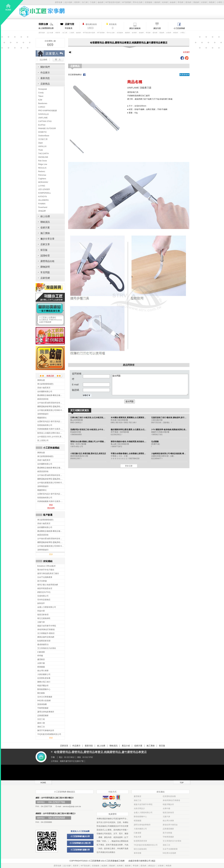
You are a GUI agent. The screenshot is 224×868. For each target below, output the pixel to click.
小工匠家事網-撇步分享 (80, 836)
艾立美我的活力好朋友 (172, 841)
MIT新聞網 (127, 2)
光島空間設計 (139, 809)
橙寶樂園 (138, 821)
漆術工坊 (138, 800)
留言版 (162, 746)
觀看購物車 (184, 75)
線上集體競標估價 (48, 26)
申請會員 (72, 26)
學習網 (180, 2)
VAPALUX (42, 146)
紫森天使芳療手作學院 (143, 804)
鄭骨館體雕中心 (140, 817)
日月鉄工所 (43, 139)
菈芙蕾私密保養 (169, 796)
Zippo (41, 143)
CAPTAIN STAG (45, 121)
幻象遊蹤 (138, 833)
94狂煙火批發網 (169, 853)
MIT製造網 (85, 866)
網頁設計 (152, 866)
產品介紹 (126, 746)
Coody (41, 93)
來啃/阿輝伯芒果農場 (171, 800)
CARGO (42, 107)
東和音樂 (138, 853)
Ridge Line (43, 164)
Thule (41, 150)
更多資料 (51, 508)
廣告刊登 (157, 28)
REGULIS (42, 168)
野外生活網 (138, 2)
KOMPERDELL (45, 193)
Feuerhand (43, 207)
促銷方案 (138, 746)
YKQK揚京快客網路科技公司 (146, 845)
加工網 (85, 2)
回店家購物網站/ (75, 75)
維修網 (173, 2)
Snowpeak (43, 89)
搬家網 (157, 2)
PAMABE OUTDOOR (47, 128)
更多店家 (129, 466)
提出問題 (150, 385)
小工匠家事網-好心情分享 (80, 843)
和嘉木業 (138, 837)
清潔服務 (148, 2)
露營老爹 (42, 33)
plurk (187, 58)
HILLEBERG (43, 200)
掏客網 (212, 2)
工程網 (93, 2)
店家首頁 (64, 746)
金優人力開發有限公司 (143, 813)
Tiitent (41, 96)
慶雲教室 (138, 796)
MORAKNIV (43, 182)
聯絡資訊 (114, 746)
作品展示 (76, 746)
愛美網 (188, 2)
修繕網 (100, 2)
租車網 (165, 2)
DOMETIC (43, 132)
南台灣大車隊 (168, 821)
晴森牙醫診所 (168, 804)
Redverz (42, 171)
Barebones (43, 103)
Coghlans (42, 179)
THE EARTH (44, 154)
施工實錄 (151, 746)
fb (182, 58)
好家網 (204, 2)
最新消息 (89, 746)
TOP (182, 783)
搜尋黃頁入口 (50, 287)
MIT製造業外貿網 (113, 2)
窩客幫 (77, 2)
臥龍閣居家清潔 (140, 841)
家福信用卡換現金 (170, 825)
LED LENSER (44, 189)
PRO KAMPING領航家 (48, 111)
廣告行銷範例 (135, 28)
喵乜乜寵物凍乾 (140, 849)
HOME (43, 783)
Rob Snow (43, 161)
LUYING (42, 186)
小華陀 (219, 2)
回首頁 (12, 13)
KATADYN (43, 197)
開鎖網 (196, 2)
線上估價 (101, 746)
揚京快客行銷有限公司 (141, 861)
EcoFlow (42, 125)
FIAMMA (42, 204)
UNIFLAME (43, 118)
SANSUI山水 (44, 114)
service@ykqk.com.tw (72, 806)
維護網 (104, 866)
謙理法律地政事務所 (142, 825)
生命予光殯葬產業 (170, 849)
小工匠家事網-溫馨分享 (80, 850)
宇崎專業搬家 (168, 837)
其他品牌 (42, 211)
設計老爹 (68, 2)
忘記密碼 (43, 60)
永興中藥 (166, 809)
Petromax (42, 175)
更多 (51, 505)
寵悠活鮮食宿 (168, 813)
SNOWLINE (43, 157)
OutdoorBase (44, 136)
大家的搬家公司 (140, 829)
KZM (40, 100)
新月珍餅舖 (167, 833)
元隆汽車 (166, 817)
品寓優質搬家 (168, 829)
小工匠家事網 (179, 28)
